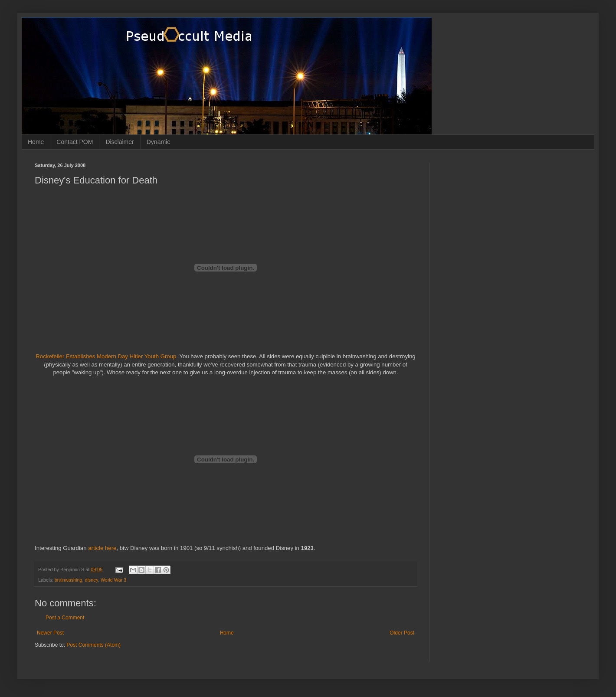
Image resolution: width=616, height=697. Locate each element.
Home (36, 142)
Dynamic (158, 142)
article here (102, 548)
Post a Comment (65, 618)
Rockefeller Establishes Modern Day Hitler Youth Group (106, 356)
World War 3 (113, 580)
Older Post (402, 633)
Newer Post (50, 633)
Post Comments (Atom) (93, 645)
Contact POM (75, 142)
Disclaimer (120, 142)
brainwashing (69, 580)
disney (91, 580)
